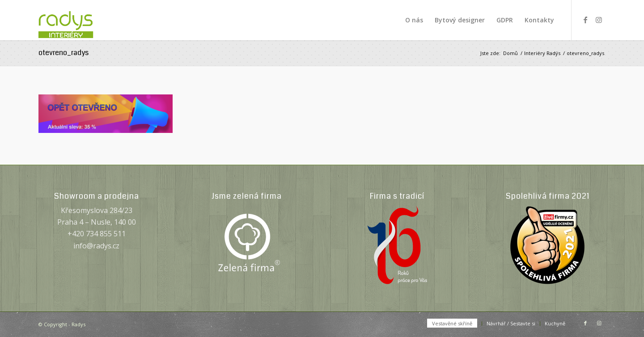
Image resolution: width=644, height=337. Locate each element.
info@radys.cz (96, 246)
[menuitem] (414, 20)
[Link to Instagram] (599, 20)
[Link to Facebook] (585, 20)
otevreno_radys (64, 53)
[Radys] (75, 20)
